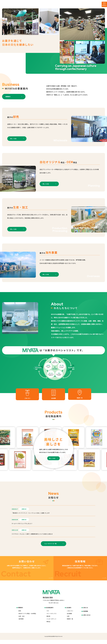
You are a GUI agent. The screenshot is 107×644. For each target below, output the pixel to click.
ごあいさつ (70, 615)
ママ (48, 615)
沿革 (68, 620)
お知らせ (86, 612)
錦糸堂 (48, 620)
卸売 (20, 615)
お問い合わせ (87, 619)
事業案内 (21, 612)
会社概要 (69, 618)
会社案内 (69, 612)
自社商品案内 (50, 612)
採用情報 (86, 615)
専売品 (48, 626)
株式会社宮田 (52, 640)
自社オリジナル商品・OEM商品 (27, 618)
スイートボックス (51, 618)
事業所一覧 (70, 623)
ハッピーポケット (51, 623)
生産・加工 (22, 620)
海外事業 (21, 623)
